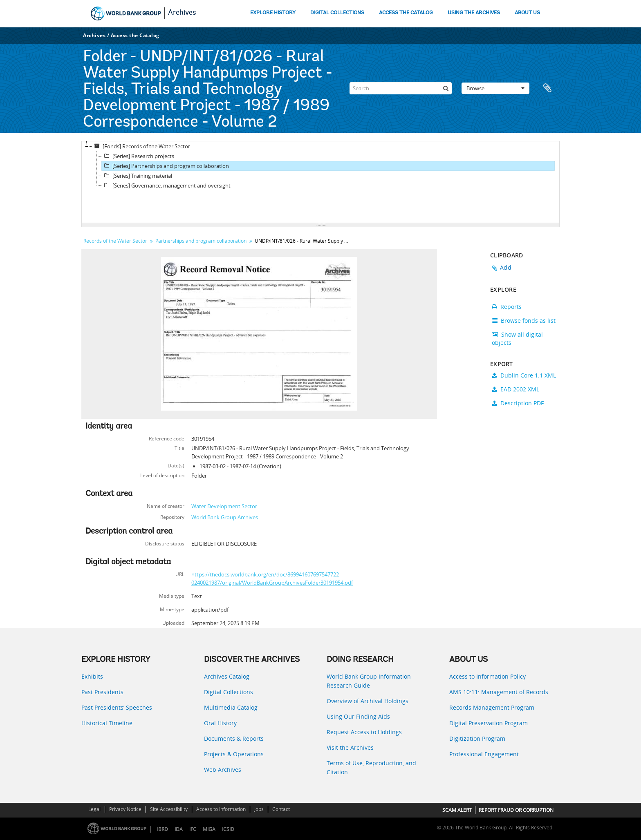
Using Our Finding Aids (358, 716)
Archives (182, 13)
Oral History (220, 723)
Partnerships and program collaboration (201, 241)
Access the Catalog (135, 35)
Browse (495, 88)
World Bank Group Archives (225, 517)
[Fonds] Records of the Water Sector (141, 146)
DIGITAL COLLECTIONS (337, 13)
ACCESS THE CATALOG (406, 13)
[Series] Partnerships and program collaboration (165, 166)
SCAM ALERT (457, 810)
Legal (94, 809)
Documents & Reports (234, 738)
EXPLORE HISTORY (273, 13)
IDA (179, 829)
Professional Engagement (484, 754)
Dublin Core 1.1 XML (524, 375)
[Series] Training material (137, 176)
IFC (193, 829)
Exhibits (92, 676)
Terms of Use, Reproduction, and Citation (371, 767)
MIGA (209, 829)
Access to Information (221, 809)
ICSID (228, 829)
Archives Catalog (227, 676)
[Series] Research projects (138, 156)
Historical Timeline (107, 723)
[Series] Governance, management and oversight (166, 185)
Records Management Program (492, 707)
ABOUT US (527, 13)
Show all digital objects (517, 338)
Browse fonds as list (524, 321)
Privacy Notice (125, 809)
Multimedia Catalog (231, 707)
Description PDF (518, 403)
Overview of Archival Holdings (368, 701)
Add (506, 267)
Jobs (259, 809)
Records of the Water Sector (115, 241)
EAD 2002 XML (515, 389)
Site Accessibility (169, 809)
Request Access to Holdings (364, 732)
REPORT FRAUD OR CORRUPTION (516, 810)
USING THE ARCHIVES (474, 13)
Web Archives (223, 770)
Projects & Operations (234, 754)
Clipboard (549, 88)
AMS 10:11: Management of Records (499, 692)
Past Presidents (102, 692)
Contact (281, 809)
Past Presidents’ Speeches (117, 707)
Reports (507, 307)
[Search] (401, 88)
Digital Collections (229, 692)
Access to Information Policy (487, 676)
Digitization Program (477, 738)
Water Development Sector (224, 506)
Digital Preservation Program (489, 723)
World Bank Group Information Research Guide (369, 681)
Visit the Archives (350, 747)
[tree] (320, 182)
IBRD (162, 829)
